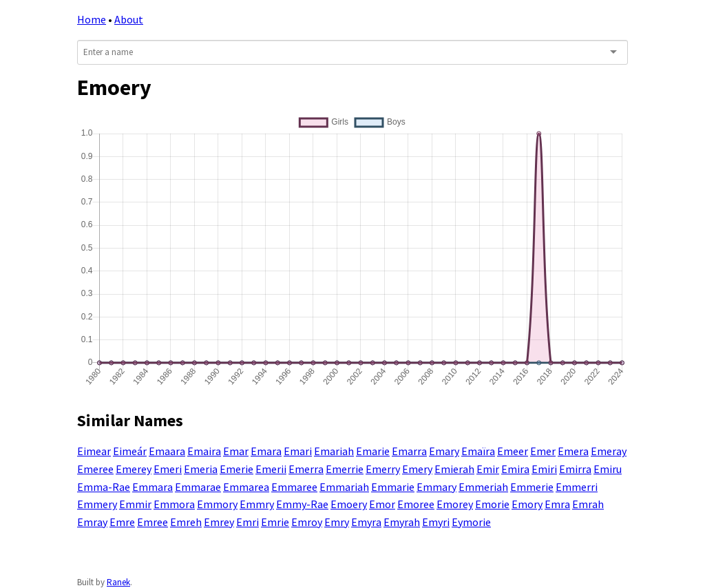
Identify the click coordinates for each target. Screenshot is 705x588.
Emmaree (294, 487)
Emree (152, 522)
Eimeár (130, 451)
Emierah (454, 469)
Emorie (492, 504)
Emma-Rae (104, 487)
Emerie (236, 469)
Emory (527, 504)
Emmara (152, 487)
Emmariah (344, 487)
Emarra (409, 451)
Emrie (275, 522)
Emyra (366, 522)
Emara (266, 451)
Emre (122, 522)
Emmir (135, 504)
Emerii (271, 469)
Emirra (575, 469)
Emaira (204, 451)
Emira (515, 469)
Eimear (94, 451)
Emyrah (402, 522)
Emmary (436, 487)
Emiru (608, 469)
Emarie (373, 451)
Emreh (186, 522)
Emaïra (478, 451)
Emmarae (198, 487)
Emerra (306, 469)
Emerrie (345, 469)
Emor (382, 504)
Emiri (544, 469)
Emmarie (393, 487)
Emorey (455, 504)
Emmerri (577, 487)
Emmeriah (483, 487)
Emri (248, 522)
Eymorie (471, 522)
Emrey (219, 522)
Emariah (334, 451)
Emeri (168, 469)
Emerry (383, 469)
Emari (298, 451)
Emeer (513, 451)
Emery (417, 469)
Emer (543, 451)
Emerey (134, 469)
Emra (557, 504)
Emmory (217, 504)
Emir (488, 469)
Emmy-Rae (302, 504)
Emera (573, 451)
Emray (92, 522)
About (129, 19)
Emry (337, 522)
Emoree (416, 504)
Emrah (588, 504)
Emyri (436, 522)
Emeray (609, 451)
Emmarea (246, 487)
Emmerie (532, 487)
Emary (444, 451)
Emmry (257, 504)
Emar (236, 451)
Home (92, 19)
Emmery (97, 504)
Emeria (201, 469)
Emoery (349, 504)
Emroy (307, 522)
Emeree (95, 469)
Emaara (167, 451)
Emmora (174, 504)
